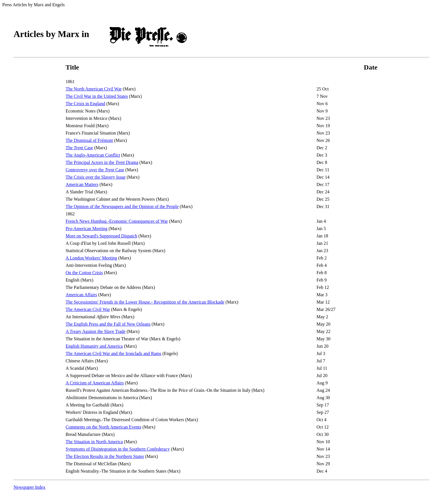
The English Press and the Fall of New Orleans (108, 324)
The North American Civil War (94, 89)
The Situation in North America (94, 442)
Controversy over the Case (95, 170)
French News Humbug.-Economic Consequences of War (117, 221)
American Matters (82, 184)
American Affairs (81, 295)
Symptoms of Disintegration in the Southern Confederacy (118, 449)
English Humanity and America (94, 346)
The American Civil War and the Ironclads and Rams (113, 353)
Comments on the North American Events (103, 427)
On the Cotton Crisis (84, 273)
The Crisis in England (85, 104)
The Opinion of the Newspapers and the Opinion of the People (122, 206)
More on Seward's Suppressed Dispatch (101, 236)
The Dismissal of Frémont (89, 140)
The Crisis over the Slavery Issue (95, 177)
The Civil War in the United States (97, 96)
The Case (79, 148)
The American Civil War (88, 309)
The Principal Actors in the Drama (102, 162)
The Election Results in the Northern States (105, 456)
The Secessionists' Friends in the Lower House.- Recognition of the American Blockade (145, 302)
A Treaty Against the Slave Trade (95, 331)
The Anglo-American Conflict (93, 155)
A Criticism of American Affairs (95, 383)
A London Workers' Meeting (91, 258)
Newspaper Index (29, 487)
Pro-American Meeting (86, 229)
